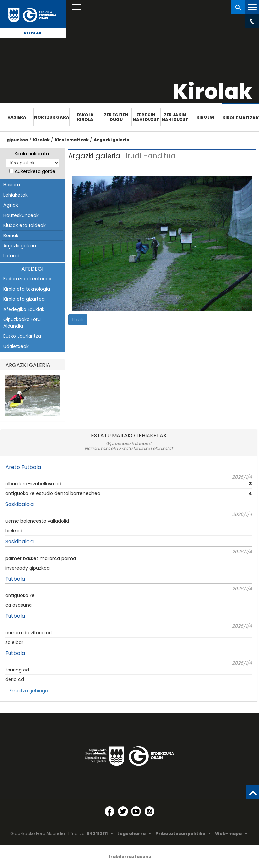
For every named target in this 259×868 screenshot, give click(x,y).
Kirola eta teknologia (27, 289)
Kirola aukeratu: (32, 154)
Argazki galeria (111, 140)
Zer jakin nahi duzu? (175, 117)
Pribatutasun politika (180, 833)
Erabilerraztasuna (130, 856)
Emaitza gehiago (29, 691)
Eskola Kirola (85, 117)
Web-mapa (228, 833)
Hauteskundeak (21, 215)
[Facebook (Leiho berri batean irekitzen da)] (110, 811)
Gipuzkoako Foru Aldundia (22, 323)
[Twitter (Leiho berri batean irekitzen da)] (123, 811)
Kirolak (33, 33)
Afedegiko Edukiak (24, 309)
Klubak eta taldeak (24, 225)
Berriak (11, 236)
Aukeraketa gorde (35, 171)
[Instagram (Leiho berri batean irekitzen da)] (149, 811)
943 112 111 (97, 833)
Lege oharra (131, 833)
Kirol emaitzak (240, 118)
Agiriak (11, 205)
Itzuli (78, 320)
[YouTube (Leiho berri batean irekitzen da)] (136, 811)
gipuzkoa (17, 140)
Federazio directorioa (27, 279)
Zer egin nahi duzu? (146, 117)
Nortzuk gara (52, 117)
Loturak (12, 256)
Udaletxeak (16, 346)
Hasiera (17, 117)
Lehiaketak (15, 195)
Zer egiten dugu (116, 117)
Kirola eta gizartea (24, 299)
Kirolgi (205, 117)
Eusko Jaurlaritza (22, 336)
